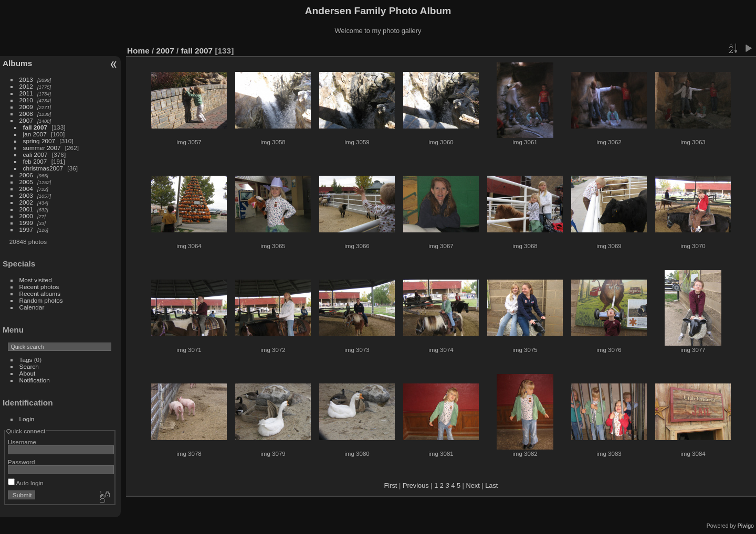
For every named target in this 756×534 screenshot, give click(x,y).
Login (27, 419)
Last (491, 485)
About (28, 373)
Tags (26, 360)
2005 (26, 182)
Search (29, 366)
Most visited (36, 280)
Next (472, 485)
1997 (26, 229)
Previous (416, 485)
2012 (26, 86)
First (391, 485)
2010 (26, 100)
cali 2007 (35, 154)
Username (22, 442)
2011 (26, 93)
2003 (26, 195)
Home (138, 51)
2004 (26, 189)
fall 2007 (35, 127)
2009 (26, 107)
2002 (26, 202)
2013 (26, 79)
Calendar (32, 307)
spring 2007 (39, 141)
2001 (26, 209)
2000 (26, 216)
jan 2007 (35, 134)
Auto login (26, 483)
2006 (26, 175)
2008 (26, 114)
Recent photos (39, 287)
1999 (26, 223)
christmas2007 (43, 168)
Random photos (41, 300)
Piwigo (746, 526)
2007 (26, 120)
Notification (35, 380)
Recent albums (40, 293)
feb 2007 (35, 161)
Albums (17, 63)
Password (22, 462)
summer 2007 (42, 148)
